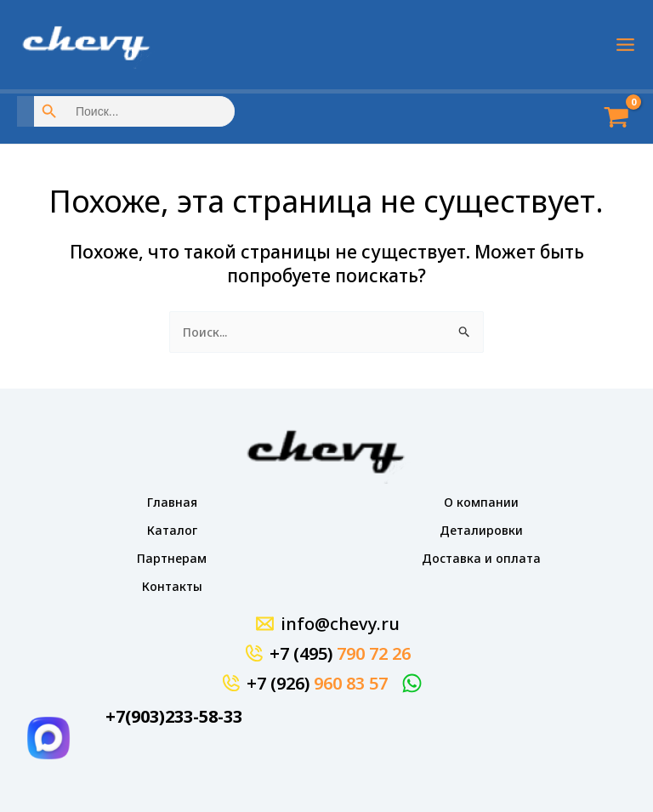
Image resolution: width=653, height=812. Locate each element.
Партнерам (172, 558)
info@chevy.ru (340, 624)
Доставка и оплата (481, 558)
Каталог (172, 530)
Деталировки (481, 530)
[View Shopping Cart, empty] (610, 119)
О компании (481, 502)
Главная (172, 502)
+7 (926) (317, 683)
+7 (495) (340, 653)
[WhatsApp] (415, 683)
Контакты (172, 586)
